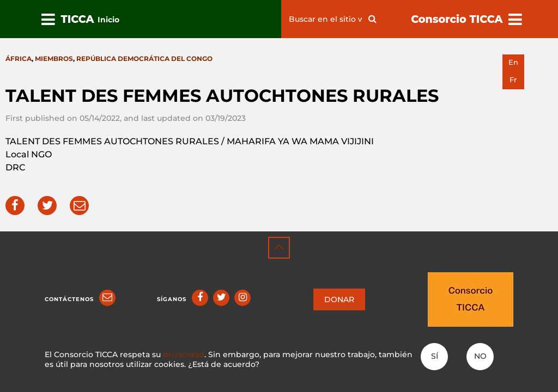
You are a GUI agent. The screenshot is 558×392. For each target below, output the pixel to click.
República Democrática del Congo (144, 59)
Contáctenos (69, 299)
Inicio (108, 20)
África (19, 59)
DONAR (339, 299)
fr (513, 80)
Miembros (54, 59)
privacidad (184, 354)
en (513, 62)
